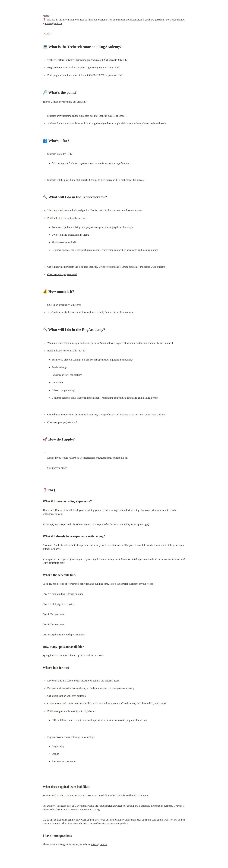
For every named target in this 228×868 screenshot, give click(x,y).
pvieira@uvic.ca (54, 23)
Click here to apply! (57, 468)
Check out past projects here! (62, 274)
